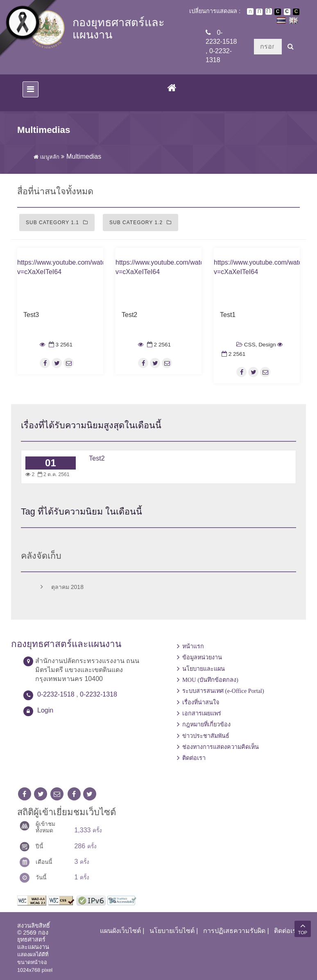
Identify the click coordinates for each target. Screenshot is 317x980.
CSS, (251, 345)
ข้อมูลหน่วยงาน (202, 657)
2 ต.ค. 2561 (53, 474)
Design (267, 345)
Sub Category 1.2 (140, 223)
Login (45, 710)
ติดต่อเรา (194, 758)
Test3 (31, 315)
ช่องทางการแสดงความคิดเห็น (221, 747)
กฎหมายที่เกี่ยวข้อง (206, 724)
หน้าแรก (193, 646)
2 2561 (158, 345)
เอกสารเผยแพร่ (202, 713)
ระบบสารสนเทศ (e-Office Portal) (223, 691)
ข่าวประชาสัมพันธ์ (206, 736)
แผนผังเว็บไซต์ (120, 931)
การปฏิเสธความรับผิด (234, 931)
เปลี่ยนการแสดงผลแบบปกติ (287, 12)
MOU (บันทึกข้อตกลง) (210, 680)
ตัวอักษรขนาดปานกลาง (259, 12)
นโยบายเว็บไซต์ (172, 931)
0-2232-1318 (98, 694)
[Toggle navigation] (31, 89)
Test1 (228, 315)
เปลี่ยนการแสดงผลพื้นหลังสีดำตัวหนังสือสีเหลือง (296, 12)
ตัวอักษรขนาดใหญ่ (269, 11)
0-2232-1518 (56, 694)
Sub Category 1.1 (57, 223)
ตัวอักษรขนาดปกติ (250, 11)
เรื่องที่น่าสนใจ (201, 702)
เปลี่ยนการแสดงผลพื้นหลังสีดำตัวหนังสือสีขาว (278, 12)
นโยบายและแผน (204, 669)
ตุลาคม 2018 (60, 587)
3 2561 (60, 345)
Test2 (129, 315)
